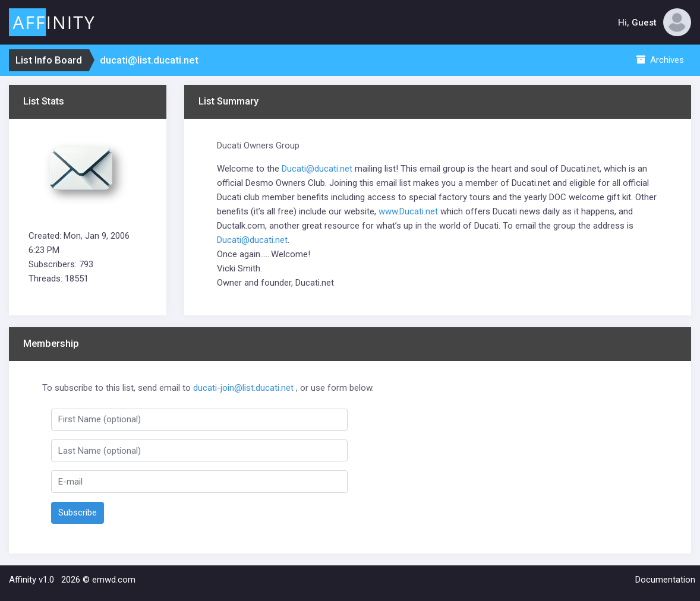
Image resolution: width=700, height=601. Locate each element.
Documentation (665, 580)
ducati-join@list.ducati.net (243, 388)
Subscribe (78, 513)
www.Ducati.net (408, 211)
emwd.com (114, 580)
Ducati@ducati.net (317, 169)
